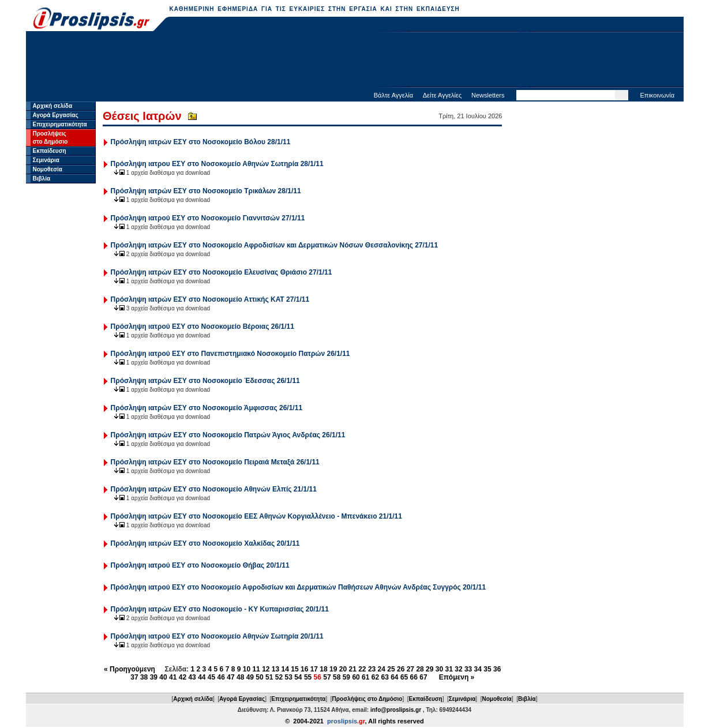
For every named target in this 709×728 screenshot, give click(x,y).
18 (323, 669)
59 (346, 677)
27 (410, 669)
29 (429, 669)
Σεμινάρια (46, 160)
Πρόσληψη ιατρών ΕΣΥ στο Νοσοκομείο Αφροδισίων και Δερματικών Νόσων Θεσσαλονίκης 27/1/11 (275, 245)
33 (468, 669)
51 (269, 677)
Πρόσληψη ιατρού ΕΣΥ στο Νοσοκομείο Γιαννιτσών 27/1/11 (208, 218)
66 (414, 677)
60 (356, 677)
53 (288, 677)
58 (337, 677)
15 (295, 669)
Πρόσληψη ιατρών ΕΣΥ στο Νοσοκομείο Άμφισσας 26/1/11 (207, 408)
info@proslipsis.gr (396, 710)
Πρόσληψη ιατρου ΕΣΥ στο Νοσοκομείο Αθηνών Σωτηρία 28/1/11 (217, 164)
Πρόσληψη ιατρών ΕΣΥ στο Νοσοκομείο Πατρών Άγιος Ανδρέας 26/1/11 (228, 435)
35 (487, 669)
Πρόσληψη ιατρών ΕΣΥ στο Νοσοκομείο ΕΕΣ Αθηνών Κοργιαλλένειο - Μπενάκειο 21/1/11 (256, 516)
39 (154, 677)
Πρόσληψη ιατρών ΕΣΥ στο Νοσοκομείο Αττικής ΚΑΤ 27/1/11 (210, 299)
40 (163, 677)
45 (211, 677)
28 (420, 669)
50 (259, 677)
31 (449, 669)
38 (144, 677)
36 (497, 669)
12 (266, 669)
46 (221, 677)
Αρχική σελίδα (53, 106)
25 (391, 669)
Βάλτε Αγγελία (393, 95)
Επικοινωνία (657, 95)
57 (327, 677)
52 (279, 677)
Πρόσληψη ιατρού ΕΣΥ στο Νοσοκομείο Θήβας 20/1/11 (200, 565)
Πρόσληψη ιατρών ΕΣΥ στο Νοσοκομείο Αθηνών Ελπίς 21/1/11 (214, 489)
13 (275, 669)
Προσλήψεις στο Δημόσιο (367, 699)
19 (333, 669)
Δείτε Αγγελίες (442, 95)
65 (404, 677)
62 (375, 677)
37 (134, 677)
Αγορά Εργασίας (56, 115)
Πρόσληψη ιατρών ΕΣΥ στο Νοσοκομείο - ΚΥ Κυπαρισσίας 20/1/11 (220, 609)
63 (384, 677)
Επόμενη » (457, 677)
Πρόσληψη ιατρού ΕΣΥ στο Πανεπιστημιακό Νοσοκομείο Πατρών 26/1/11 (230, 354)
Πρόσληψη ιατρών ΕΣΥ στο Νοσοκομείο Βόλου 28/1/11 (201, 142)
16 (304, 669)
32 (458, 669)
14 (285, 669)
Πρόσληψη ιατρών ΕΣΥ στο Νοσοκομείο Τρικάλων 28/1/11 (206, 191)
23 (372, 669)
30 (439, 669)
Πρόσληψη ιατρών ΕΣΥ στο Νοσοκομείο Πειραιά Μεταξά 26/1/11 (215, 462)
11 (256, 669)
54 (298, 677)
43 (192, 677)
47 (230, 677)
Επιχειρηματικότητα (60, 124)
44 (202, 677)
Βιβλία (42, 179)
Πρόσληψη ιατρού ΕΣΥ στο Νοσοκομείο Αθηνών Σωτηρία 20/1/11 (217, 636)
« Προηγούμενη (130, 669)
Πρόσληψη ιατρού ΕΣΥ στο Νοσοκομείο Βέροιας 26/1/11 (202, 327)
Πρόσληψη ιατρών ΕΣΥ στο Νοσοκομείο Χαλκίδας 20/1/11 (205, 543)
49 (250, 677)
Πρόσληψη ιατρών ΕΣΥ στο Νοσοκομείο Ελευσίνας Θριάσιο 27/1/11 (222, 272)
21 (352, 669)
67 (423, 677)
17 (314, 669)
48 (240, 677)
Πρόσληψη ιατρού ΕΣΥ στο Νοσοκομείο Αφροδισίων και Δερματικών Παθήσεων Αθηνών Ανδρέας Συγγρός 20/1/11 (299, 587)
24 (382, 669)
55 (308, 677)
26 (401, 669)
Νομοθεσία (48, 169)
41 (173, 677)
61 (365, 677)
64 (394, 677)
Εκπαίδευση (50, 151)
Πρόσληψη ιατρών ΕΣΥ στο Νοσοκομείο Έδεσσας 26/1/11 (205, 381)
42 (183, 677)
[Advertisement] (355, 61)
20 (343, 669)
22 (362, 669)
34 (478, 669)
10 (247, 669)
